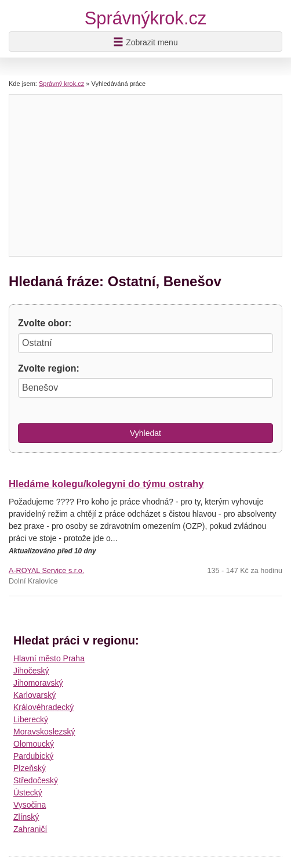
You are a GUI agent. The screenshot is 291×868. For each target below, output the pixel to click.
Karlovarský (34, 695)
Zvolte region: (49, 368)
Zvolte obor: (45, 323)
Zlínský (26, 817)
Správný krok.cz (61, 84)
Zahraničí (30, 829)
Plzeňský (30, 768)
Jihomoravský (38, 683)
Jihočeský (31, 671)
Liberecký (31, 719)
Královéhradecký (43, 707)
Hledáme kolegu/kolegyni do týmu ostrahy (106, 484)
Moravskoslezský (44, 732)
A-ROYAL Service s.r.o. (46, 571)
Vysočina (30, 805)
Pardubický (33, 756)
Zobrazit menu (145, 42)
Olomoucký (34, 744)
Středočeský (36, 780)
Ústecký (28, 793)
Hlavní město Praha (49, 658)
